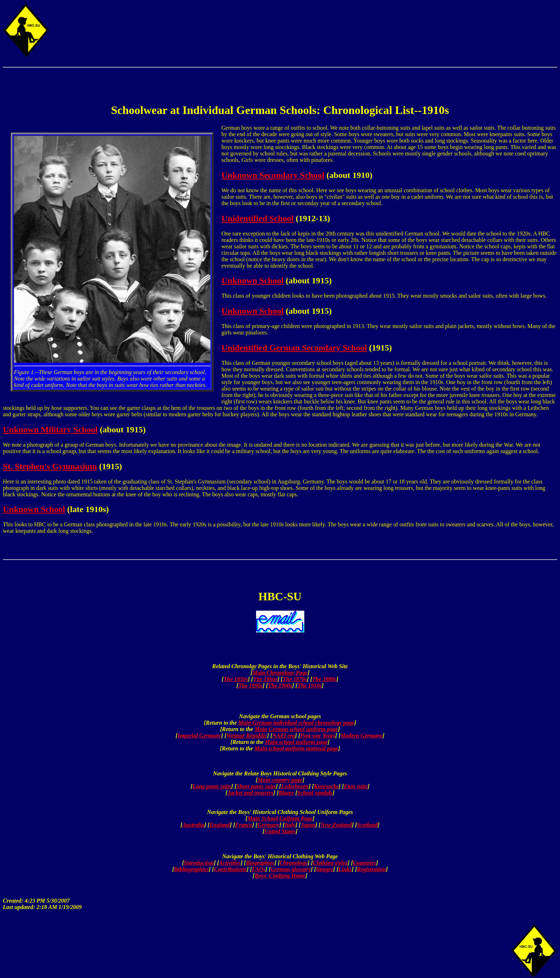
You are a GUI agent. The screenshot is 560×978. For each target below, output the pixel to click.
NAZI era (284, 736)
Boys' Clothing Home (280, 876)
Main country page (280, 780)
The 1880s (324, 679)
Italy (290, 825)
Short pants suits (256, 786)
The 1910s (310, 686)
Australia (193, 825)
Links (345, 869)
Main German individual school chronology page (296, 723)
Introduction (199, 863)
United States (280, 831)
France (244, 825)
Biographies (260, 863)
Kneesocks (326, 786)
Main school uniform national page (296, 748)
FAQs (259, 869)
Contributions (230, 869)
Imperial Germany (199, 736)
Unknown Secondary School (273, 175)
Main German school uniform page (296, 729)
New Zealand (336, 825)
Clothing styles (330, 863)
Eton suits (356, 786)
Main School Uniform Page (280, 818)
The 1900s (280, 686)
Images (325, 869)
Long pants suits (212, 786)
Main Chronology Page (280, 673)
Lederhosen (295, 786)
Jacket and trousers (251, 793)
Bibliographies (192, 869)
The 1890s (250, 686)
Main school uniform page (296, 742)
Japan (308, 825)
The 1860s (265, 679)
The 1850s (236, 679)
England (220, 825)
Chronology (294, 863)
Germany (268, 825)
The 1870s (295, 679)
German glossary (291, 869)
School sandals (315, 793)
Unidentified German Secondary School (294, 348)
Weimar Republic (247, 736)
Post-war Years (318, 736)
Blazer (286, 793)
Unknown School (252, 281)
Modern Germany (361, 736)
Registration (372, 869)
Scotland (367, 825)
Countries (364, 863)
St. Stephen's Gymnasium (50, 466)
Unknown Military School (50, 430)
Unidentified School (257, 218)
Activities (230, 863)
